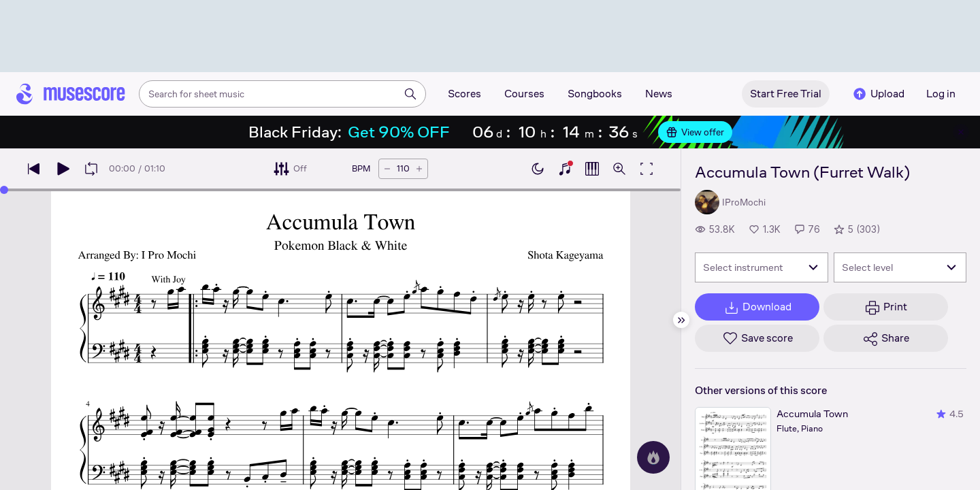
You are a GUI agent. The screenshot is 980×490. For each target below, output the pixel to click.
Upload (878, 94)
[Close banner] (961, 132)
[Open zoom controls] (619, 169)
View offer (695, 132)
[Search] (410, 94)
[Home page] (71, 94)
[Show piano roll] (592, 169)
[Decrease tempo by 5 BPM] (387, 169)
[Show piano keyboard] (565, 169)
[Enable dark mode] (538, 169)
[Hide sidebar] (681, 320)
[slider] (4, 190)
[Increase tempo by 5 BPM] (419, 169)
